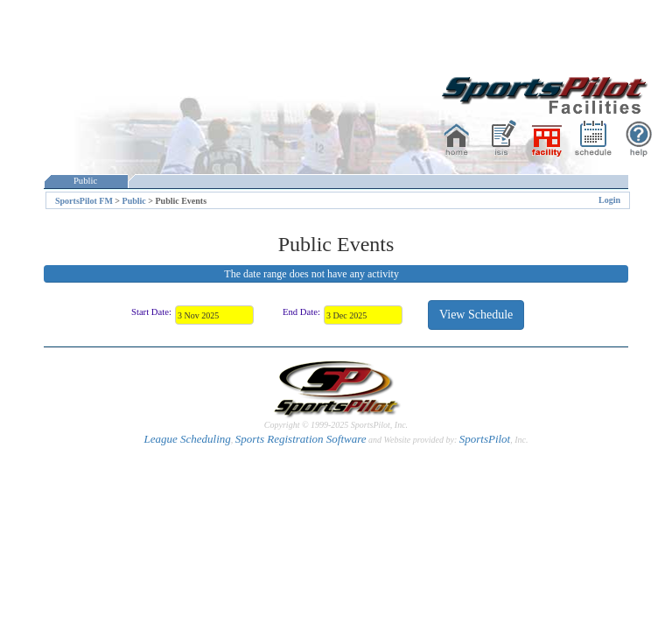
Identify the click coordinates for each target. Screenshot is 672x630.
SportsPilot (485, 439)
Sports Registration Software (301, 439)
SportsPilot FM (84, 201)
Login (609, 200)
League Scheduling (187, 439)
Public (86, 181)
